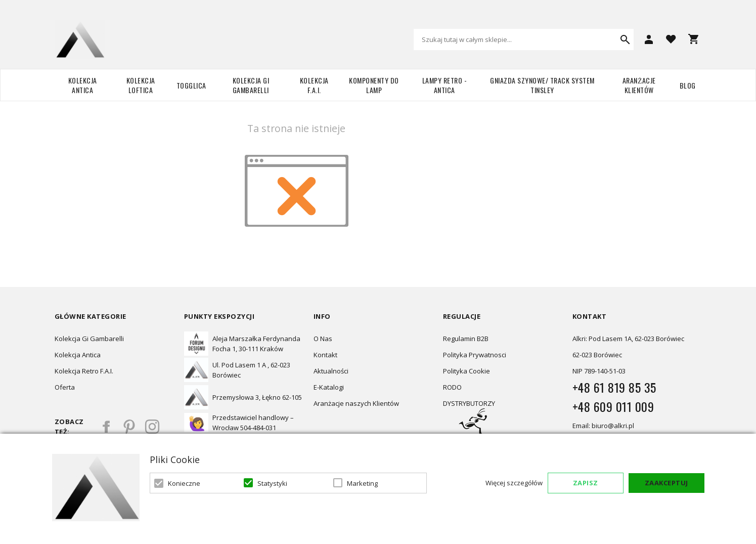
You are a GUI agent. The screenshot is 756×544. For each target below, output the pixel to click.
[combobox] (524, 39)
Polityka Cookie (466, 371)
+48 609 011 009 (613, 406)
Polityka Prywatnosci (475, 355)
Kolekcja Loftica (141, 85)
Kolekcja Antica (83, 85)
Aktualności (331, 371)
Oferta (65, 387)
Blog (688, 85)
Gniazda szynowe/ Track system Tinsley (542, 85)
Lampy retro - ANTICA (445, 85)
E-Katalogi (329, 387)
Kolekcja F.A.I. (314, 85)
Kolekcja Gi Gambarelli (251, 85)
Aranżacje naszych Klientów (356, 403)
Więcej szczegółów (514, 483)
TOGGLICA (191, 85)
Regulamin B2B (466, 339)
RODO (452, 387)
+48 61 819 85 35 (614, 387)
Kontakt (325, 355)
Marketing (362, 483)
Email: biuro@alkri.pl (603, 426)
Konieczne (184, 483)
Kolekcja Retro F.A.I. (84, 371)
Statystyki (272, 483)
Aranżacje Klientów (639, 85)
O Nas (323, 339)
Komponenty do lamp (374, 85)
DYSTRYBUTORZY (469, 403)
